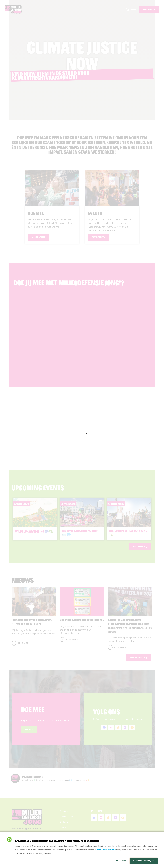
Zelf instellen (121, 861)
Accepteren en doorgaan (144, 861)
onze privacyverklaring (106, 850)
